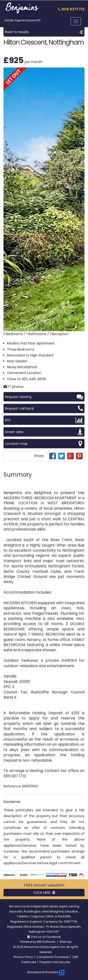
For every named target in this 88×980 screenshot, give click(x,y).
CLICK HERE (44, 893)
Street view (44, 432)
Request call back (44, 408)
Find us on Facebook (44, 937)
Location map (44, 444)
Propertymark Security (55, 962)
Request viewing (44, 397)
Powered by (28, 942)
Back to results (44, 32)
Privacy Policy (23, 957)
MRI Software (46, 942)
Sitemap (65, 942)
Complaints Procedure (52, 957)
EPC (44, 420)
